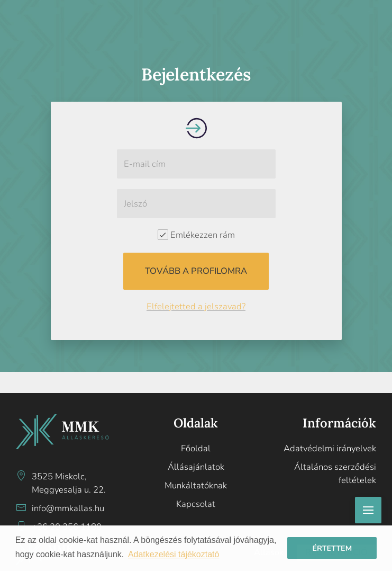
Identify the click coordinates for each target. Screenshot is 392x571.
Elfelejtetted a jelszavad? (196, 306)
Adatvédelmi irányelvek (330, 448)
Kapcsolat (196, 504)
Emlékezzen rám (196, 235)
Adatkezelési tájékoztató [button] (174, 554)
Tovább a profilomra (196, 271)
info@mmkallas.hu (68, 508)
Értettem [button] (332, 548)
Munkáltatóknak (196, 485)
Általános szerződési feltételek (335, 474)
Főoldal (196, 448)
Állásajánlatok (196, 467)
